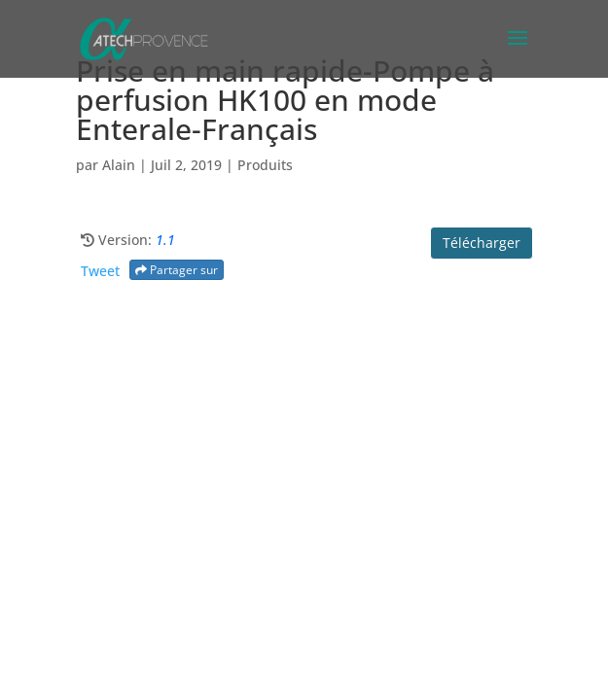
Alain (119, 165)
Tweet (100, 271)
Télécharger (482, 243)
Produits (265, 165)
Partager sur (177, 270)
